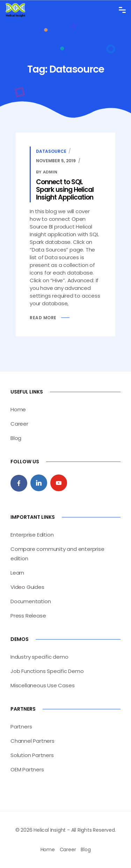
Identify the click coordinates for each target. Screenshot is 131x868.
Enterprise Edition (32, 535)
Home (18, 409)
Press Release (28, 616)
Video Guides (27, 587)
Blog (16, 438)
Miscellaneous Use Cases (42, 685)
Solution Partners (32, 755)
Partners (21, 727)
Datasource (51, 151)
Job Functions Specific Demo (47, 671)
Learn (17, 573)
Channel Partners (32, 741)
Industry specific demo (39, 657)
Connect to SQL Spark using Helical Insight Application (65, 190)
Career (19, 424)
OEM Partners (27, 769)
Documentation (31, 601)
